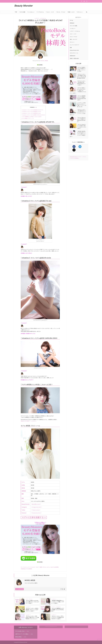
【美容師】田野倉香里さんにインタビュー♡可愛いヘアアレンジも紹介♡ (58, 602)
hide (35, 107)
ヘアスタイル (25, 567)
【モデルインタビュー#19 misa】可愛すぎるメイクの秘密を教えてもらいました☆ (32, 617)
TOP (16, 12)
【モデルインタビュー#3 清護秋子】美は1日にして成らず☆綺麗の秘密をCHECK (82, 76)
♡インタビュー (31, 12)
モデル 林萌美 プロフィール (28, 118)
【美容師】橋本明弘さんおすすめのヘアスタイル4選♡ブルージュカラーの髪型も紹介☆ (78, 134)
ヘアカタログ (32, 567)
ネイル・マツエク (29, 599)
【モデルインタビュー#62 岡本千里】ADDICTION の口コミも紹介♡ (81, 83)
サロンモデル (47, 567)
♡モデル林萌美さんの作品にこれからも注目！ (32, 117)
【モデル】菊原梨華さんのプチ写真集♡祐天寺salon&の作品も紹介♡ (82, 98)
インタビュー (54, 599)
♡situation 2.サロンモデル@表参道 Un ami (31, 112)
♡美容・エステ (71, 12)
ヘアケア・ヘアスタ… (82, 157)
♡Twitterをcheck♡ (36, 510)
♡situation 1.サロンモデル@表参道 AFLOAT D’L (32, 110)
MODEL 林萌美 (44, 61)
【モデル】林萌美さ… (75, 158)
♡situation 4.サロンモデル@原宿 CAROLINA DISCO (33, 115)
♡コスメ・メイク (50, 12)
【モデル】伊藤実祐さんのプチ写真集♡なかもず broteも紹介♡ (58, 610)
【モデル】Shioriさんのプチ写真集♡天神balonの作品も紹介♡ (81, 120)
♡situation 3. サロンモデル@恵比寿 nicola (31, 113)
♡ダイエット (80, 12)
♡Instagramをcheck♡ (36, 507)
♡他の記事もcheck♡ (36, 504)
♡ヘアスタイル (40, 12)
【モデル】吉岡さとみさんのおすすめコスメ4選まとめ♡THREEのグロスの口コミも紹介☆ (78, 90)
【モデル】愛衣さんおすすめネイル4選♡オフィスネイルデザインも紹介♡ (32, 602)
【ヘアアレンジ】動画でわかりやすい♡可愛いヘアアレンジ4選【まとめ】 (82, 105)
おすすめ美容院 (55, 567)
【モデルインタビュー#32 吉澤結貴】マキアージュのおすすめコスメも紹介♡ (32, 610)
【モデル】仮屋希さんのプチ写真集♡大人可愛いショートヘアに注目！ (81, 69)
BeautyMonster (73, 157)
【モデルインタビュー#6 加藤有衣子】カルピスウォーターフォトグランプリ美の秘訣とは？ (78, 112)
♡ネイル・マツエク (61, 12)
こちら (26, 631)
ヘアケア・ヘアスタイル (40, 18)
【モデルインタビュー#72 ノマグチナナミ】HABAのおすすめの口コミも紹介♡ (58, 617)
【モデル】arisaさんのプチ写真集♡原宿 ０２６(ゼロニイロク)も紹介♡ (82, 126)
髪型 (41, 567)
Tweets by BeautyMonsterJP (51, 626)
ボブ (38, 567)
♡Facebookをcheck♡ (36, 513)
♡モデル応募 (22, 12)
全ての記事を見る (20, 589)
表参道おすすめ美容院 (27, 569)
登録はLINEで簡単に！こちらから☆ (29, 421)
